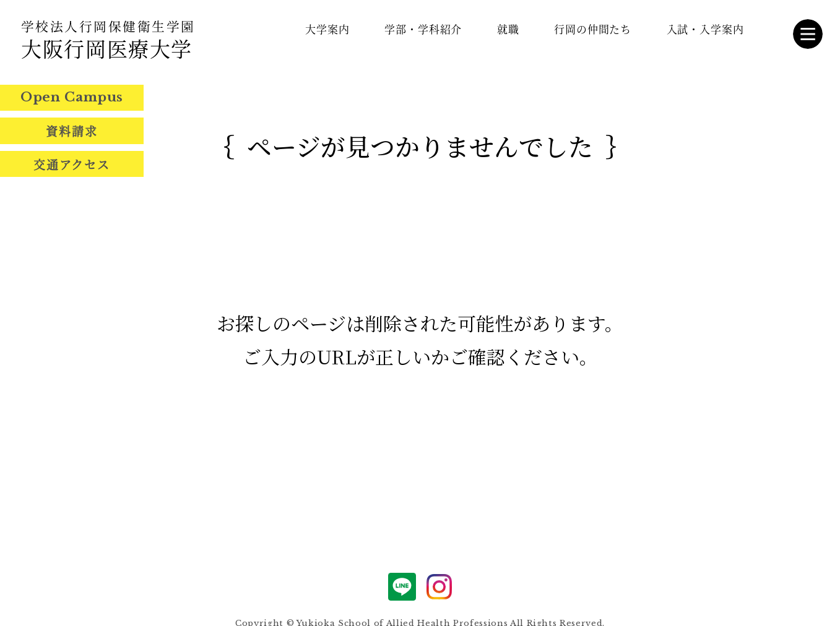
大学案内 (327, 29)
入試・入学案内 (705, 29)
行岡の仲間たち (593, 29)
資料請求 (72, 131)
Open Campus (72, 97)
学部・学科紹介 (423, 29)
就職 (508, 29)
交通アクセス (72, 164)
